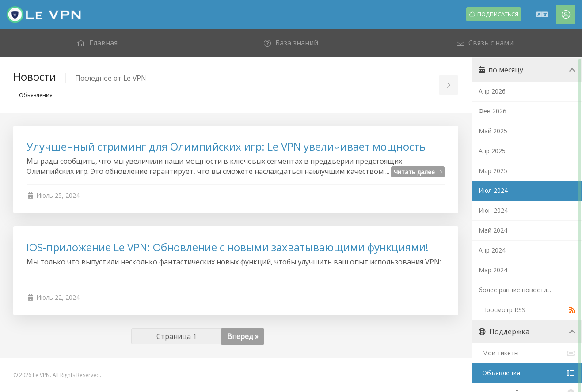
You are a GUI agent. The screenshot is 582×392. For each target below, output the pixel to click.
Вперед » (243, 336)
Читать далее (418, 172)
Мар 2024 (493, 270)
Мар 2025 (493, 171)
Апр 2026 (492, 91)
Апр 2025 (492, 151)
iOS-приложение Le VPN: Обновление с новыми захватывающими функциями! (228, 247)
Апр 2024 (492, 250)
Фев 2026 (493, 111)
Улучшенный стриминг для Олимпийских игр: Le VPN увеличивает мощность (226, 146)
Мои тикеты (527, 353)
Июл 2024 (493, 190)
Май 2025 (493, 131)
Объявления (527, 373)
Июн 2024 (493, 210)
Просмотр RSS (527, 310)
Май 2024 (493, 230)
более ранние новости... (515, 290)
